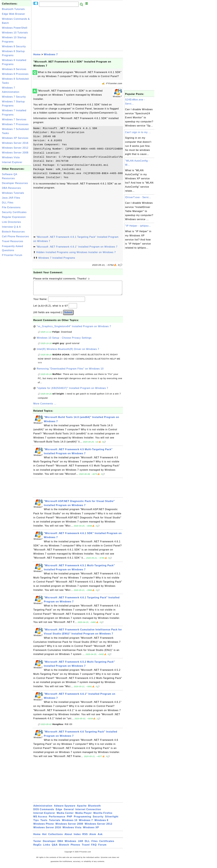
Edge (59, 812)
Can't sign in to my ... (138, 132)
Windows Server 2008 (15, 153)
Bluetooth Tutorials (13, 9)
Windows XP (91, 830)
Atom (93, 837)
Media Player (83, 816)
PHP (70, 820)
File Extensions (11, 207)
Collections (56, 837)
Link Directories (11, 222)
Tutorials (55, 823)
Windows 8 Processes (15, 74)
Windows (70, 844)
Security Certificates (14, 212)
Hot (44, 837)
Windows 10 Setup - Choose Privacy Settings (64, 341)
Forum (102, 848)
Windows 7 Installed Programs (57, 258)
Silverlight (112, 820)
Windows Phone (44, 827)
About (68, 837)
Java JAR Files (11, 198)
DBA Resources (11, 188)
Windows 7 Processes (15, 124)
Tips (36, 823)
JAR (81, 844)
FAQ (94, 848)
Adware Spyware (65, 809)
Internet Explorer (12, 162)
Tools (44, 823)
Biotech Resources (13, 232)
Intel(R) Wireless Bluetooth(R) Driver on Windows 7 (68, 352)
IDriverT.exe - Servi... (138, 197)
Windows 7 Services (14, 119)
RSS (85, 837)
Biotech (64, 848)
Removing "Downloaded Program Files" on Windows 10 (70, 372)
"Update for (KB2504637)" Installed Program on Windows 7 (73, 391)
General (69, 812)
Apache (82, 809)
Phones (75, 848)
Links (47, 848)
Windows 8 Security (14, 46)
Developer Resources (15, 183)
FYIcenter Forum (12, 255)
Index (77, 837)
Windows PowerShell (15, 28)
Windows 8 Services (14, 69)
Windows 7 (51, 54)
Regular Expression (14, 217)
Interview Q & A (11, 227)
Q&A (55, 848)
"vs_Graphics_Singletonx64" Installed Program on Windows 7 (74, 329)
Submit (68, 315)
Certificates (107, 844)
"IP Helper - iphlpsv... (138, 226)
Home (37, 54)
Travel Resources (13, 241)
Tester (37, 844)
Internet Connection (88, 812)
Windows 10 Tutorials (15, 33)
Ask (100, 837)
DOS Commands (44, 812)
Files (95, 844)
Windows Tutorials (13, 193)
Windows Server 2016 (15, 143)
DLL (87, 844)
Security (98, 820)
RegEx (37, 848)
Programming (83, 820)
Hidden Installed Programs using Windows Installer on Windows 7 (76, 252)
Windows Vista (11, 157)
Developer (49, 844)
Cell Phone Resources (15, 236)
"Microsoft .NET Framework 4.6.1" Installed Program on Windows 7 (77, 247)
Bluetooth (94, 809)
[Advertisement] (16, 303)
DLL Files (8, 203)
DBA (60, 844)
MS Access (40, 820)
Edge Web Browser (14, 14)
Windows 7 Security (14, 97)
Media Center (65, 816)
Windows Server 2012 (15, 148)
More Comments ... (45, 407)
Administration (43, 809)
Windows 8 (101, 823)
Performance (57, 820)
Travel (86, 848)
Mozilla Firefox (103, 816)
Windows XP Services (15, 138)
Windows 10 (70, 823)
